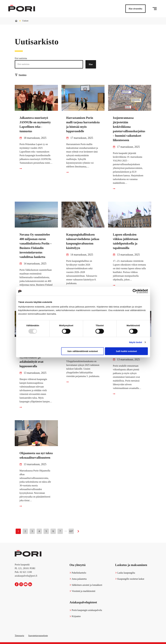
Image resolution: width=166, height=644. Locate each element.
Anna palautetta (78, 579)
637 (71, 531)
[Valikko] (155, 9)
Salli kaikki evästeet (126, 351)
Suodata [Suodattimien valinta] (21, 75)
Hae (91, 64)
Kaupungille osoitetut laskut (130, 579)
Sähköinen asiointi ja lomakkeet (86, 585)
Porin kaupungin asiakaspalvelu (86, 610)
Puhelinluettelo (78, 573)
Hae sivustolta (135, 9)
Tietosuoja (19, 636)
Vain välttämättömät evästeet (82, 351)
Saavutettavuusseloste (38, 636)
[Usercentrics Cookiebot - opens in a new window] (135, 291)
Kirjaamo (75, 616)
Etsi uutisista (21, 58)
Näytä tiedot (136, 342)
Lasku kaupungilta (125, 573)
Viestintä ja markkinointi (82, 591)
